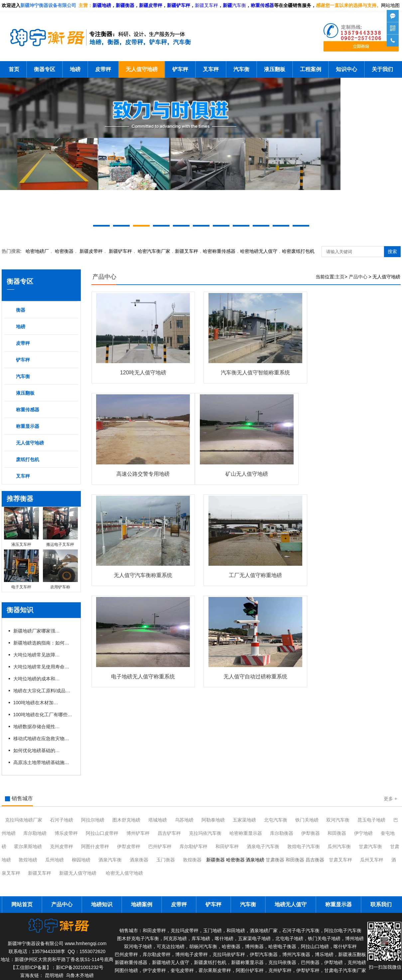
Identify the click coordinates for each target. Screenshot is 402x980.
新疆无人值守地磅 (78, 873)
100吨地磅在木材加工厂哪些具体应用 (37, 703)
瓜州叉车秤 (372, 860)
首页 (14, 69)
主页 (340, 277)
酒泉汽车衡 (110, 860)
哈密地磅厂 (37, 251)
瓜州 (339, 846)
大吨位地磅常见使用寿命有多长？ (43, 667)
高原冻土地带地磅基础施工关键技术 (43, 762)
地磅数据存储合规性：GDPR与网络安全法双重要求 (37, 727)
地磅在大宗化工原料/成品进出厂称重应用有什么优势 (43, 691)
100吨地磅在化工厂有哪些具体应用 (43, 715)
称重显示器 (28, 426)
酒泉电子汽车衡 (263, 846)
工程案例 (311, 69)
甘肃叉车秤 (340, 860)
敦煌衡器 (192, 860)
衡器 (64, 251)
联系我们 (381, 904)
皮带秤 (103, 69)
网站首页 (22, 904)
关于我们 (382, 69)
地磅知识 (102, 904)
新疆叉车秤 (206, 5)
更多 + (390, 799)
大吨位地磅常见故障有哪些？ (37, 655)
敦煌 (304, 846)
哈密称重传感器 (219, 251)
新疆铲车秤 (120, 251)
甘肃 (370, 846)
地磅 (75, 69)
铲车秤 (180, 69)
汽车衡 (239, 5)
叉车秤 (211, 69)
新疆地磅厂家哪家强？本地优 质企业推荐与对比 (37, 631)
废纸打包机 (28, 459)
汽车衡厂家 (154, 251)
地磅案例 (142, 904)
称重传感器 (28, 410)
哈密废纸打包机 (298, 251)
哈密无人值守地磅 (124, 873)
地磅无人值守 (259, 251)
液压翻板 (275, 69)
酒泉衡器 (139, 860)
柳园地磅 (81, 860)
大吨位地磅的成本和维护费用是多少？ (37, 679)
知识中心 (346, 69)
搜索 (392, 251)
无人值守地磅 (142, 69)
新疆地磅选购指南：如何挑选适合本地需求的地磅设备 (43, 643)
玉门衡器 (166, 860)
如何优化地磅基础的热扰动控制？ (37, 750)
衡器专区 (45, 69)
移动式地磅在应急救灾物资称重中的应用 (43, 738)
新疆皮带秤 (91, 251)
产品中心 (104, 277)
